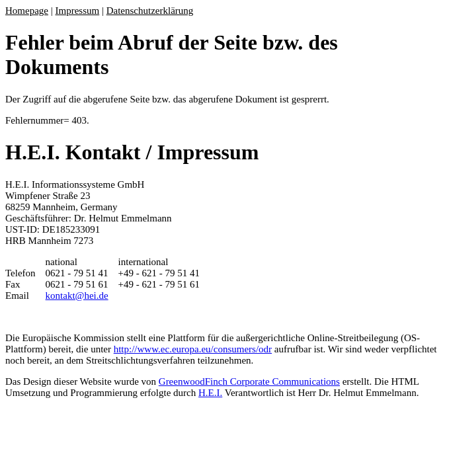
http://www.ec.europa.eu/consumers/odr (193, 349)
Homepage (27, 11)
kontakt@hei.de (77, 296)
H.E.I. (210, 393)
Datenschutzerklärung (150, 11)
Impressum (78, 11)
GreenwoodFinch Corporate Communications (249, 381)
